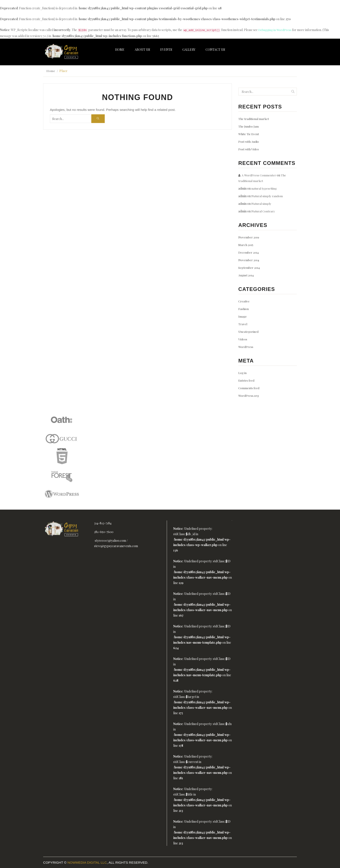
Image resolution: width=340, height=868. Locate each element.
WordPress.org (249, 395)
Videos (243, 339)
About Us (142, 50)
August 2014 (246, 275)
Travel (243, 324)
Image (243, 316)
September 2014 (249, 267)
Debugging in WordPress (275, 30)
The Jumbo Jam (249, 126)
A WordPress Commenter (259, 175)
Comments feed (249, 388)
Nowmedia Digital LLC (87, 862)
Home (120, 50)
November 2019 (249, 237)
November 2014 (249, 260)
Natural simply (261, 203)
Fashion (244, 309)
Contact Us (215, 50)
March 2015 (246, 245)
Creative (244, 301)
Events (166, 50)
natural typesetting (264, 188)
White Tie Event (249, 134)
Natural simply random (267, 196)
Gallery (189, 50)
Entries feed (246, 380)
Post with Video (249, 149)
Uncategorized (248, 331)
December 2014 (249, 252)
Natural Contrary (263, 211)
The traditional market (254, 119)
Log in (242, 373)
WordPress (246, 347)
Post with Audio (249, 141)
